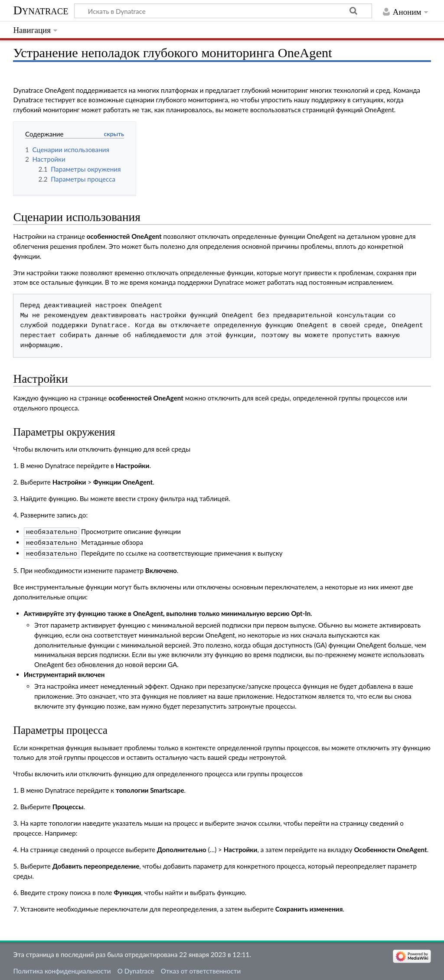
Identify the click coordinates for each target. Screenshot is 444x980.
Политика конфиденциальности (62, 968)
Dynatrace (41, 10)
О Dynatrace (136, 968)
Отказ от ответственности (201, 968)
